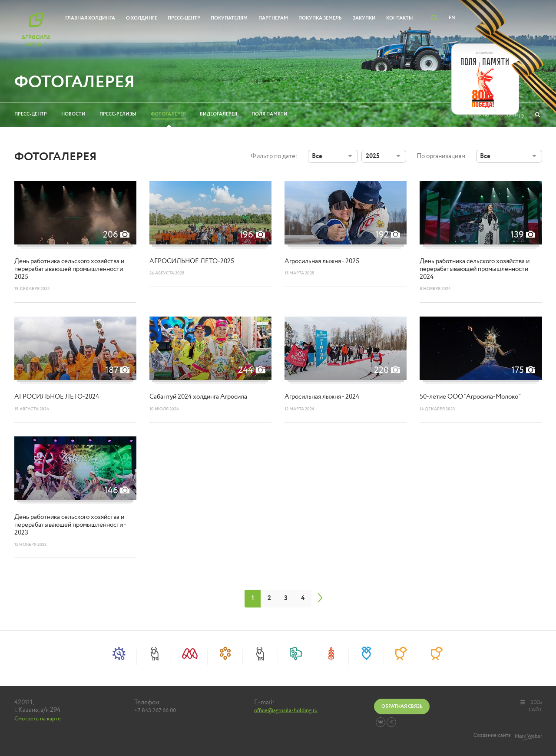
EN (452, 18)
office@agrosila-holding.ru (286, 711)
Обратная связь (402, 706)
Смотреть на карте (38, 719)
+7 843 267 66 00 (155, 711)
